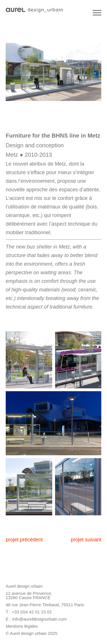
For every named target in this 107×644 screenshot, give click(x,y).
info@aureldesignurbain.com (40, 619)
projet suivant (86, 540)
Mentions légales (22, 626)
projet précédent (24, 540)
